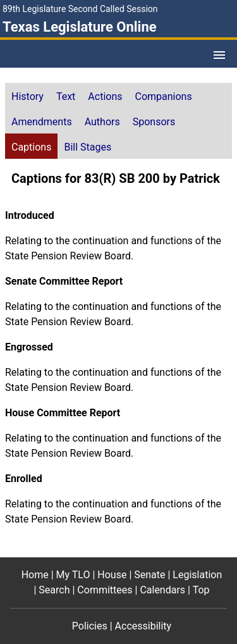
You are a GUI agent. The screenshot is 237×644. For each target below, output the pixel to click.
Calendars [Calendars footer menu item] (162, 590)
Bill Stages (88, 147)
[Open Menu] (219, 55)
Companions (164, 96)
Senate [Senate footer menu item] (149, 575)
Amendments (42, 122)
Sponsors (154, 122)
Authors (102, 122)
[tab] (27, 96)
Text (66, 96)
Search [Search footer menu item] (54, 590)
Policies (90, 626)
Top (201, 590)
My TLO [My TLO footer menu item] (73, 575)
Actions (105, 96)
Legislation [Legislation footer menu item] (197, 575)
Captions (31, 147)
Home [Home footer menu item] (35, 575)
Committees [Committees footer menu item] (105, 590)
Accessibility (143, 626)
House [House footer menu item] (112, 575)
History (27, 96)
